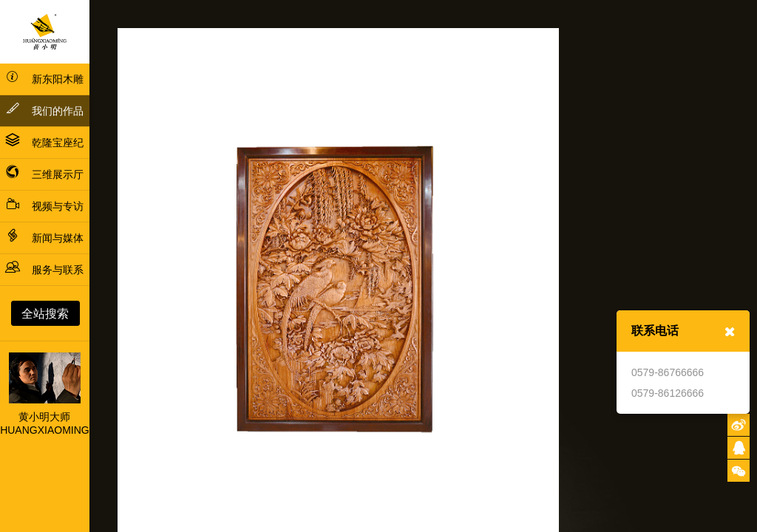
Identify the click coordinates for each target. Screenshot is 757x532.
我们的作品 (44, 109)
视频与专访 (44, 206)
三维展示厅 (44, 174)
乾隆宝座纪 (44, 143)
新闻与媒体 (44, 238)
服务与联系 (44, 270)
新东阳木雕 (44, 79)
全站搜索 (45, 314)
